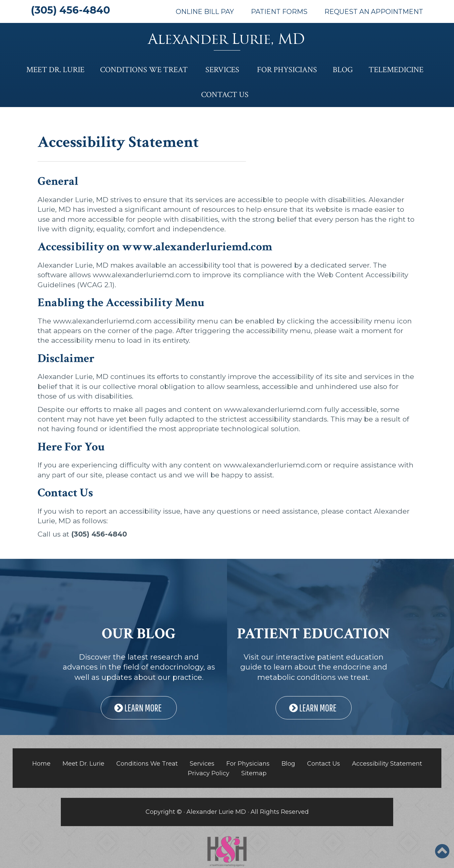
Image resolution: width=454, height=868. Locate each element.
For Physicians (287, 70)
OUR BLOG (139, 634)
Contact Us (225, 95)
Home (41, 764)
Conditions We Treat (144, 70)
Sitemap (254, 773)
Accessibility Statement (387, 764)
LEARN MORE (139, 708)
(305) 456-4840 (70, 10)
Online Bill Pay (205, 12)
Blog (343, 70)
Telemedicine (396, 70)
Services (222, 70)
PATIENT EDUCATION (314, 634)
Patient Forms (279, 12)
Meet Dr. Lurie (55, 70)
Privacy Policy (209, 773)
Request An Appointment (374, 12)
